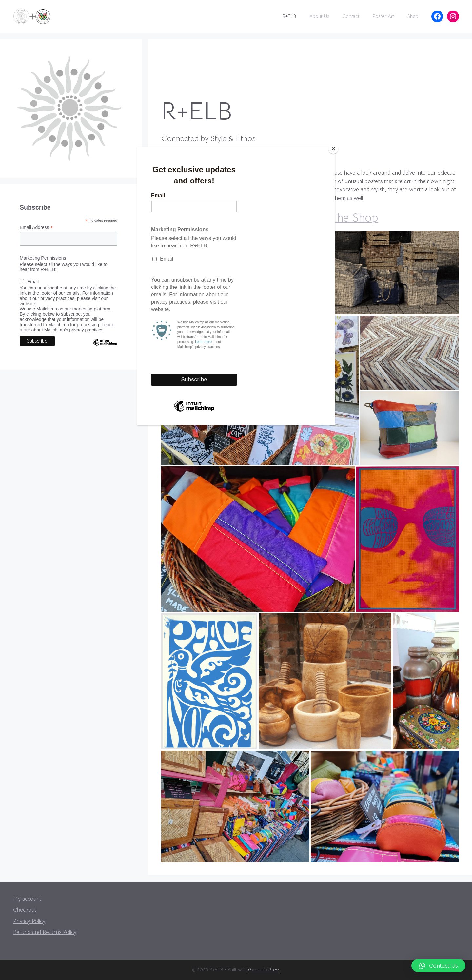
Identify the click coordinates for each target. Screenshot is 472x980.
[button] (438, 966)
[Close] (333, 149)
